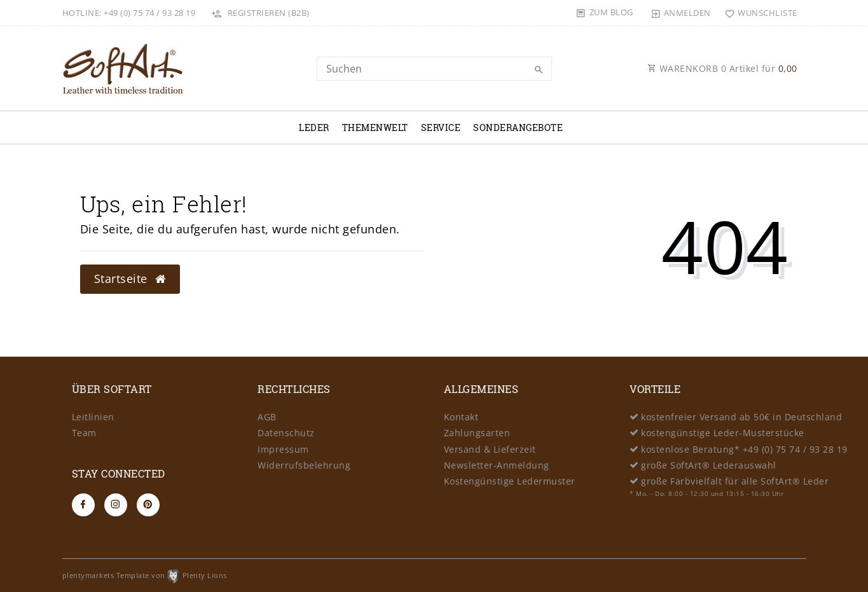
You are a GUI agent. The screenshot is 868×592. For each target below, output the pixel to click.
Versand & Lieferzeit (490, 449)
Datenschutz (286, 433)
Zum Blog (611, 12)
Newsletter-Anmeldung (497, 465)
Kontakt (461, 417)
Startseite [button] (130, 279)
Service (441, 127)
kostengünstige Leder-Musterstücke (723, 433)
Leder (314, 127)
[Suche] (539, 70)
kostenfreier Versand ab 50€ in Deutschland (741, 417)
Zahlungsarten (477, 433)
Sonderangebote (518, 127)
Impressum (283, 449)
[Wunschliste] (758, 13)
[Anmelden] (680, 13)
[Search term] (434, 69)
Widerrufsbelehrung (304, 465)
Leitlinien (93, 417)
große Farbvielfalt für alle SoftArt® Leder (735, 481)
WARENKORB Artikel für (722, 68)
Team (84, 433)
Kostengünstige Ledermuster (510, 481)
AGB (267, 417)
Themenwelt (375, 127)
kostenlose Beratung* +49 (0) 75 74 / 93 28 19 (744, 449)
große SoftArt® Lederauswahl (709, 465)
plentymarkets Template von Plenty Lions (145, 575)
